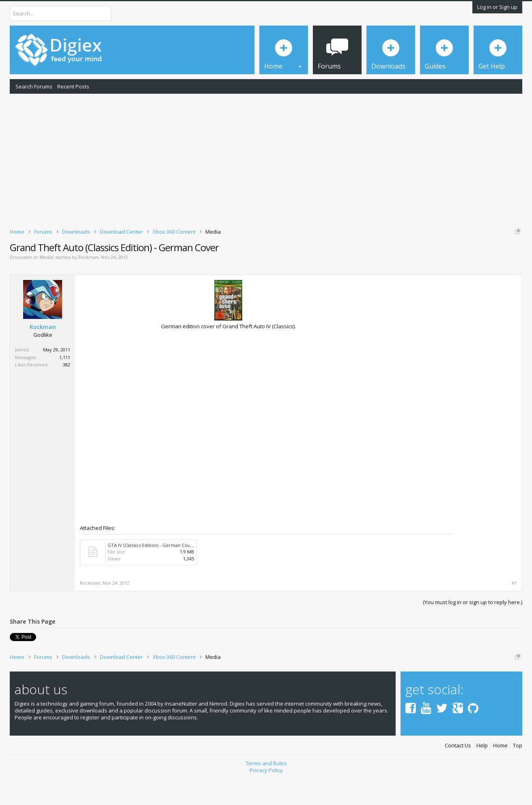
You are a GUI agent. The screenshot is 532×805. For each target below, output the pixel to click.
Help (482, 774)
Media (46, 285)
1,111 (65, 385)
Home (500, 774)
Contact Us (458, 774)
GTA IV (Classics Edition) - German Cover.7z (154, 573)
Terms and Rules (266, 792)
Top (518, 774)
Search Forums (34, 86)
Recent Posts (73, 86)
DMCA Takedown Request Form (232, 256)
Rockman (88, 285)
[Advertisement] (266, 159)
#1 (514, 611)
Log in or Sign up (497, 7)
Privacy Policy (266, 798)
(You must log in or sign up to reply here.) (473, 630)
